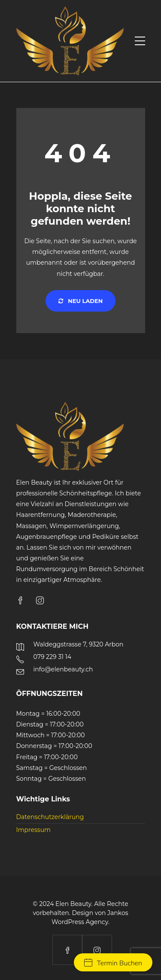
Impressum (33, 830)
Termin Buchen (113, 963)
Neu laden (81, 301)
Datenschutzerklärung (50, 817)
